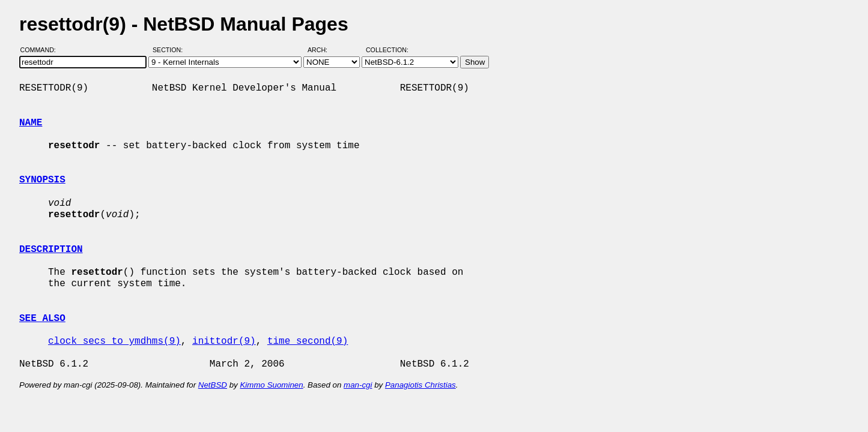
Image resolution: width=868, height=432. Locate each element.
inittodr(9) (224, 341)
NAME (31, 123)
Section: (170, 50)
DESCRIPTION (51, 250)
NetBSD (213, 385)
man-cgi (358, 385)
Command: (42, 50)
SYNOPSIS (42, 180)
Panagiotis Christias (420, 385)
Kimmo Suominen (271, 385)
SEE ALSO (42, 319)
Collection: (387, 50)
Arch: (323, 50)
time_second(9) (308, 341)
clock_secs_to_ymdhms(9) (114, 341)
